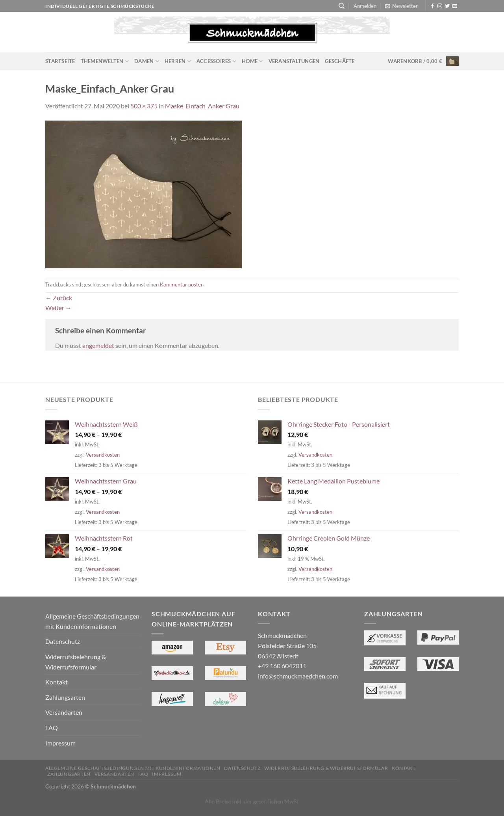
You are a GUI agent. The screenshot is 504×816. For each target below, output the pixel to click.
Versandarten (64, 712)
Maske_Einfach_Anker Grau (202, 106)
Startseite (60, 61)
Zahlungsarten (65, 697)
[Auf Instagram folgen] (440, 6)
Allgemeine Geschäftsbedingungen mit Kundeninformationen (92, 621)
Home (252, 61)
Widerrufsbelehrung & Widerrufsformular (76, 662)
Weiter (58, 308)
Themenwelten (105, 61)
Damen (147, 61)
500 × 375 (144, 106)
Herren (178, 61)
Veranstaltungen (294, 61)
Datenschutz (63, 641)
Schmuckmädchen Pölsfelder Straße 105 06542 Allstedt (287, 645)
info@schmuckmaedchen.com (298, 676)
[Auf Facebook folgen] (432, 6)
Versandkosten (103, 455)
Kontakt (57, 682)
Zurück (59, 298)
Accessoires (216, 61)
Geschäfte (340, 61)
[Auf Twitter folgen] (447, 6)
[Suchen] (342, 6)
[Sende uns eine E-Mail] (455, 6)
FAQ (52, 728)
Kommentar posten (182, 284)
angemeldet (98, 345)
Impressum (60, 743)
